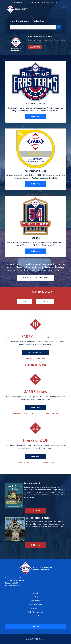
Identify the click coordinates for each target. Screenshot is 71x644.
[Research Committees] (36, 359)
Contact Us (36, 616)
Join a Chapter (34, 2)
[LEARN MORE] (35, 117)
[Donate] (45, 302)
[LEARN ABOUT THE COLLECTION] (36, 278)
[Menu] (62, 9)
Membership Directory (50, 2)
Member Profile (20, 2)
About (36, 593)
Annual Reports (35, 608)
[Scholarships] (52, 414)
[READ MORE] (36, 511)
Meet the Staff (36, 601)
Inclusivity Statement (35, 612)
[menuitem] (20, 2)
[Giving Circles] (48, 463)
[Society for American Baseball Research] (29, 9)
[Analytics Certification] (23, 414)
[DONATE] (35, 627)
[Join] (25, 302)
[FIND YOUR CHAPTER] (36, 353)
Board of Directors (36, 604)
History (36, 597)
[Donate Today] (23, 463)
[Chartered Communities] (35, 365)
